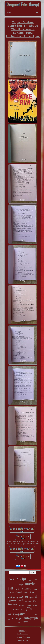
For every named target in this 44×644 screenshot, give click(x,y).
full (11, 588)
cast (9, 619)
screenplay (17, 613)
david (23, 610)
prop (35, 589)
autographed (15, 597)
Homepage (23, 631)
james (29, 605)
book (12, 579)
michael (22, 605)
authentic (14, 585)
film (29, 609)
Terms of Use (23, 640)
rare (25, 622)
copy (19, 623)
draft (21, 601)
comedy (28, 601)
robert (16, 610)
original (31, 596)
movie (30, 584)
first (30, 580)
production (30, 615)
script (22, 579)
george (35, 605)
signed (27, 588)
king (35, 601)
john (33, 592)
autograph (31, 618)
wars (26, 593)
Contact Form (23, 634)
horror (12, 601)
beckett (13, 604)
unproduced (16, 592)
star (36, 615)
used (35, 580)
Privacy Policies (23, 637)
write (18, 589)
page (21, 585)
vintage (17, 619)
